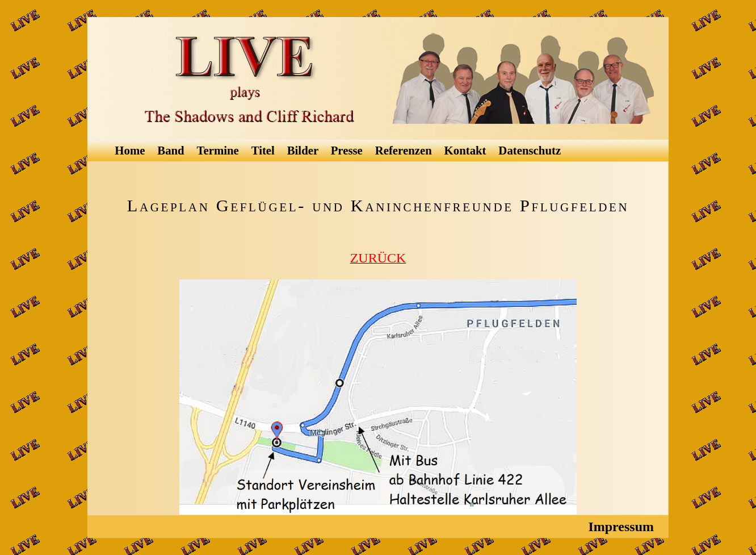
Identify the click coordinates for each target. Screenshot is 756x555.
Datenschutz (531, 150)
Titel (264, 150)
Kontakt (467, 150)
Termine (220, 150)
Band (172, 150)
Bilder (304, 150)
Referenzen (405, 150)
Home (131, 150)
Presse (348, 150)
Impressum (623, 527)
